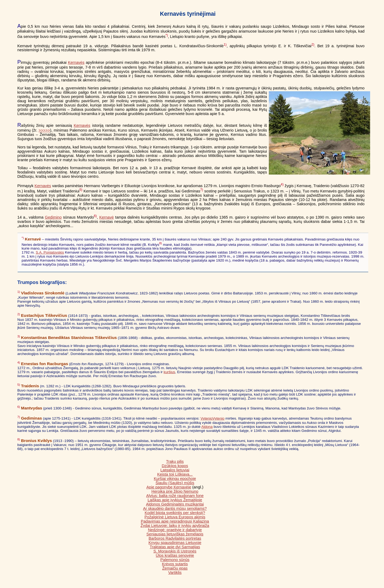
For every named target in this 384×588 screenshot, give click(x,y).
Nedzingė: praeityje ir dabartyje (175, 530)
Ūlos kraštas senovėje (175, 555)
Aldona (207, 427)
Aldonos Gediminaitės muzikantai (175, 504)
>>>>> (44, 130)
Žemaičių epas (175, 568)
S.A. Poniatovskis (50, 252)
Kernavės (76, 62)
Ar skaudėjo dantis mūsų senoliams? (175, 508)
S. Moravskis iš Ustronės (175, 551)
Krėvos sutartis (175, 564)
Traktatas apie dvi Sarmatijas (175, 547)
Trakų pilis (175, 461)
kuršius (169, 372)
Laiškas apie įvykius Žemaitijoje (175, 500)
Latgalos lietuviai (175, 470)
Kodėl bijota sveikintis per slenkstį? (175, 513)
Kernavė (107, 217)
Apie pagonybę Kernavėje (169, 487)
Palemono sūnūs (175, 560)
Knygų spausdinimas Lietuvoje (175, 543)
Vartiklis (175, 573)
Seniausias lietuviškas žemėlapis (175, 534)
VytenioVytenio (213, 418)
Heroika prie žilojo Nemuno (175, 491)
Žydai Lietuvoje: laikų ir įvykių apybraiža (175, 526)
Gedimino (53, 217)
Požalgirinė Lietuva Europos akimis (175, 517)
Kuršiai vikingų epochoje (175, 479)
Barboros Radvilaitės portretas (175, 538)
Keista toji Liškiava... (175, 474)
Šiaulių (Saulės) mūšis (175, 483)
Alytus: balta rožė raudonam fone (175, 496)
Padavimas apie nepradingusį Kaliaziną (175, 521)
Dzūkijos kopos (175, 466)
